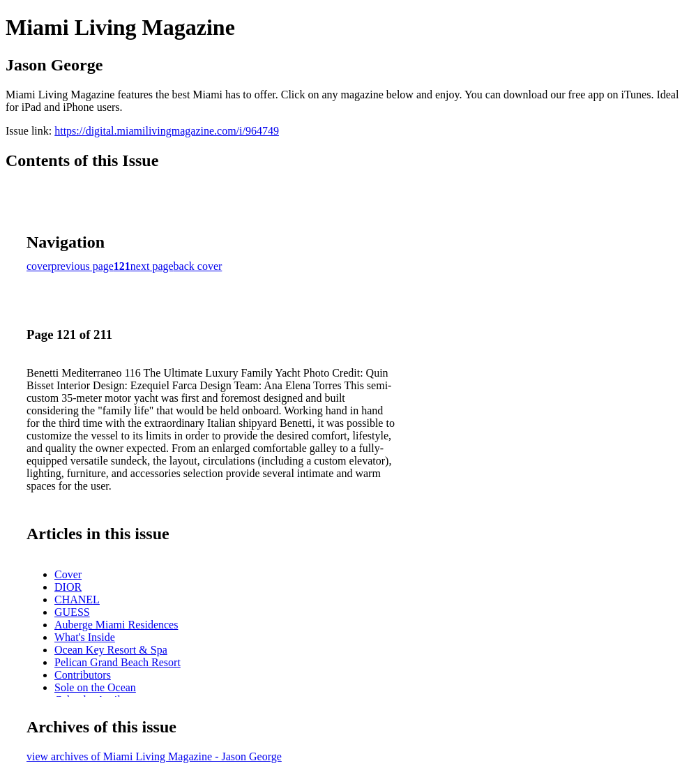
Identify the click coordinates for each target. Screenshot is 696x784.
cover (39, 266)
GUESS (72, 612)
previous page (83, 266)
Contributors (83, 675)
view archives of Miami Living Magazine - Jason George (154, 756)
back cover (198, 266)
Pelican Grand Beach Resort (118, 662)
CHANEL (77, 600)
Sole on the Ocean (95, 687)
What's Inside (85, 637)
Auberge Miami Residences (116, 625)
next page (152, 266)
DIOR (68, 587)
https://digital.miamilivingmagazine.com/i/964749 (167, 131)
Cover (68, 574)
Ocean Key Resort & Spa (111, 650)
